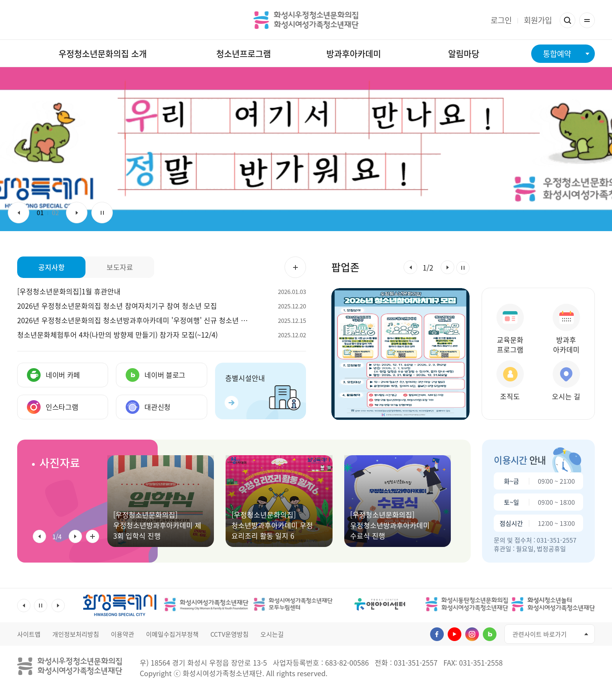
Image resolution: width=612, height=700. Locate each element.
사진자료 (60, 463)
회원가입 (538, 20)
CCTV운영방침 (229, 634)
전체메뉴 (587, 20)
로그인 (501, 20)
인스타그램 (472, 634)
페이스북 (437, 634)
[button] (410, 267)
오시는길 (272, 634)
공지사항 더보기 (295, 267)
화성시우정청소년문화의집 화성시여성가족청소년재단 (306, 20)
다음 (77, 213)
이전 (19, 213)
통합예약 (557, 54)
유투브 (455, 634)
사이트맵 (29, 634)
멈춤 (102, 213)
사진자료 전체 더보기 (93, 536)
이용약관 (123, 634)
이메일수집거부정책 (172, 634)
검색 (568, 20)
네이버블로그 (490, 634)
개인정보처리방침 (76, 634)
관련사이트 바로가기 (540, 634)
